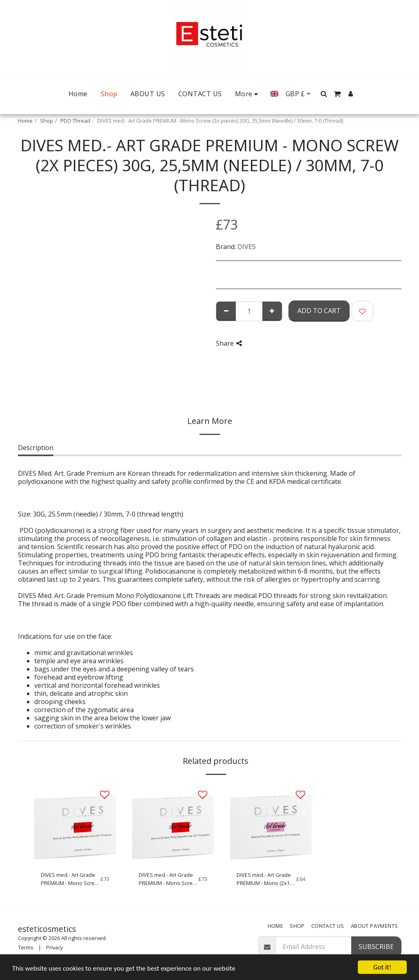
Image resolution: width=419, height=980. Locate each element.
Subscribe (376, 947)
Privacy (54, 947)
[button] (324, 94)
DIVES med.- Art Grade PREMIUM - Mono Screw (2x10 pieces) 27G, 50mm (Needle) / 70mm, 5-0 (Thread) (168, 879)
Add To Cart (319, 311)
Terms (26, 947)
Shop (47, 121)
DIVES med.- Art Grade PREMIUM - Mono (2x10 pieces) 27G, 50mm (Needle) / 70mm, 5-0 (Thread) (265, 879)
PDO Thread (75, 121)
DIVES (247, 247)
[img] (75, 824)
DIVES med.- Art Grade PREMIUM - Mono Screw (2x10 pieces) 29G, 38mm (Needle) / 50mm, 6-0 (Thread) (70, 879)
